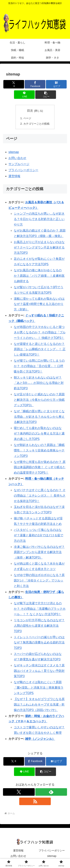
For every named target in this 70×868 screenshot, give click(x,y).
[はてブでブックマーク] (56, 84)
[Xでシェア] (14, 84)
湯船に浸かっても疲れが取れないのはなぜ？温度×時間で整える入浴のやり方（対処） (39, 304)
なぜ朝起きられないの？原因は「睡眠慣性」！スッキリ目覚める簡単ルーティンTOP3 (39, 450)
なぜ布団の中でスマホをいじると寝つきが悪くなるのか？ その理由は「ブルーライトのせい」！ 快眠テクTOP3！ (40, 332)
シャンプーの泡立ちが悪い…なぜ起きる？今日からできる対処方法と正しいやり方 (39, 219)
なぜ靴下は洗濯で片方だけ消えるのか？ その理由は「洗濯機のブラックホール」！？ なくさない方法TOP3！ (40, 609)
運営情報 (14, 176)
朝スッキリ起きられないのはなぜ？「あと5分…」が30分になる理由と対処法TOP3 (39, 383)
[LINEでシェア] (24, 95)
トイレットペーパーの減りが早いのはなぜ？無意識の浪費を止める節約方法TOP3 (39, 643)
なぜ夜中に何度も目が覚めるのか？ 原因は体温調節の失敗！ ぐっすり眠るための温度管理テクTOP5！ (40, 467)
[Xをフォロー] (19, 792)
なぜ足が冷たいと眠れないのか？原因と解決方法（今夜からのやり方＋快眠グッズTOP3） (39, 400)
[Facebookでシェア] (35, 84)
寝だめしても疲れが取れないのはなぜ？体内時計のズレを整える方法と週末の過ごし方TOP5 (39, 433)
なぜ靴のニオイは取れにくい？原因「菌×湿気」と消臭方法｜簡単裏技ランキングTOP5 (39, 688)
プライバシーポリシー (23, 170)
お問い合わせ (17, 158)
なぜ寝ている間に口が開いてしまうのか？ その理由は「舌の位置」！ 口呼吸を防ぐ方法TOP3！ (39, 366)
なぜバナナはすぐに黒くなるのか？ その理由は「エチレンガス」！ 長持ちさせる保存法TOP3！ (40, 496)
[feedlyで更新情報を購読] (51, 792)
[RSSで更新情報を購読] (35, 801)
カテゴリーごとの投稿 (36, 124)
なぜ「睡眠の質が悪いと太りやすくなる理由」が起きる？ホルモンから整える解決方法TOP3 (39, 417)
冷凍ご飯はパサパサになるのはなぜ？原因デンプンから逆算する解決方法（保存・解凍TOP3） (39, 552)
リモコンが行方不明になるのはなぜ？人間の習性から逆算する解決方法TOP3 (39, 626)
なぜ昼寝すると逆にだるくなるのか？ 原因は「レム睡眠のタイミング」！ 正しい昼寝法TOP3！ (40, 349)
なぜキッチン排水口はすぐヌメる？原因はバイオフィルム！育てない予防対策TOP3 (39, 671)
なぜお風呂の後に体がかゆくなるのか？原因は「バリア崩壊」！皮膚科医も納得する (39, 276)
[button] (46, 95)
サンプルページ (19, 164)
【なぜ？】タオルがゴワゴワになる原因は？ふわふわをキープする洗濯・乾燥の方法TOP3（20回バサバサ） (39, 705)
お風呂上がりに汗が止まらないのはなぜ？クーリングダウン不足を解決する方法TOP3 (39, 247)
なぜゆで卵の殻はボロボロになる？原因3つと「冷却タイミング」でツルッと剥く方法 (39, 580)
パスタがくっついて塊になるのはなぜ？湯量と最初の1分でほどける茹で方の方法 (39, 535)
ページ (27, 118)
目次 (30, 111)
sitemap (14, 152)
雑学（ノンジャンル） (40, 739)
